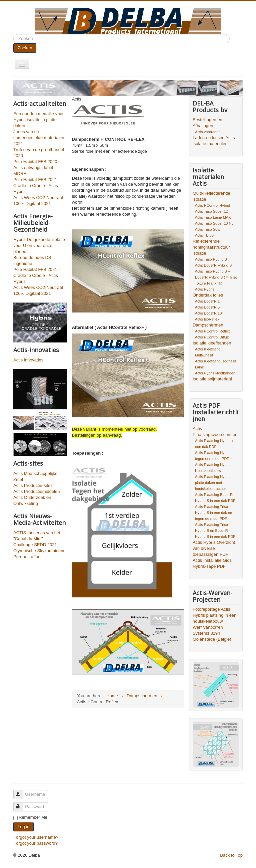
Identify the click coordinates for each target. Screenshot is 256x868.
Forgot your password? (35, 843)
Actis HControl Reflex (212, 331)
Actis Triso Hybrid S (211, 259)
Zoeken (25, 48)
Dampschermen (208, 325)
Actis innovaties (28, 360)
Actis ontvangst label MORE (33, 171)
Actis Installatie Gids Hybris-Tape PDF (212, 563)
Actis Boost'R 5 (207, 307)
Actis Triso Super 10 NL (214, 223)
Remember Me (33, 817)
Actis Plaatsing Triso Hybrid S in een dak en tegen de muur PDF (213, 513)
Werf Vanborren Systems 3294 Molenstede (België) (212, 633)
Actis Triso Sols (207, 229)
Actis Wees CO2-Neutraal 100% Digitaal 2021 (38, 201)
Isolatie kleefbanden (212, 343)
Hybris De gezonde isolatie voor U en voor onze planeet (39, 245)
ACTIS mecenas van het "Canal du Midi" (37, 536)
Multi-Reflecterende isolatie (211, 196)
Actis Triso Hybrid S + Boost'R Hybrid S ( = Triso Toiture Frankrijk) (216, 277)
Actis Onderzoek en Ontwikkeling (32, 500)
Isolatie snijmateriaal (212, 379)
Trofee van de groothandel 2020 (39, 153)
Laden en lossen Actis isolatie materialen (214, 141)
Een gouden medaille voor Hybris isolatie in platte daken (38, 120)
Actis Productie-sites (33, 485)
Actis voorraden (208, 132)
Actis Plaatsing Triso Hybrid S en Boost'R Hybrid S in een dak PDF (215, 531)
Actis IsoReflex (207, 319)
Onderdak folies (208, 295)
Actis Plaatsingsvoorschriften (215, 432)
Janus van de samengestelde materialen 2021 (39, 138)
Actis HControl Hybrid (212, 205)
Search (13, 34)
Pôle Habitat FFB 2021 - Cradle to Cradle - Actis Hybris (36, 186)
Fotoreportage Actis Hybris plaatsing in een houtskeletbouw (215, 615)
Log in (23, 827)
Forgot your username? (36, 837)
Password (21, 804)
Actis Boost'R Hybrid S (213, 265)
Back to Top (231, 855)
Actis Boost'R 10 (208, 313)
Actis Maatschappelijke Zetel (35, 476)
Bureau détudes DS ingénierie (32, 260)
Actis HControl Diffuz (212, 337)
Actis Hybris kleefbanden (215, 373)
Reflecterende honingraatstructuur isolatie (211, 247)
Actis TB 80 (204, 235)
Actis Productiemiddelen (36, 491)
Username (21, 792)
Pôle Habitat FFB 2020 (35, 162)
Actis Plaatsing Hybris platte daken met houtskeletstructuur (213, 483)
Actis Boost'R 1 (207, 301)
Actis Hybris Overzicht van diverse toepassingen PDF (214, 548)
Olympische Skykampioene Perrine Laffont (39, 554)
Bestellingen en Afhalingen (207, 123)
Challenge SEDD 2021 (35, 545)
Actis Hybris (205, 289)
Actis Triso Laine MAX (213, 217)
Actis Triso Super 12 (211, 211)
